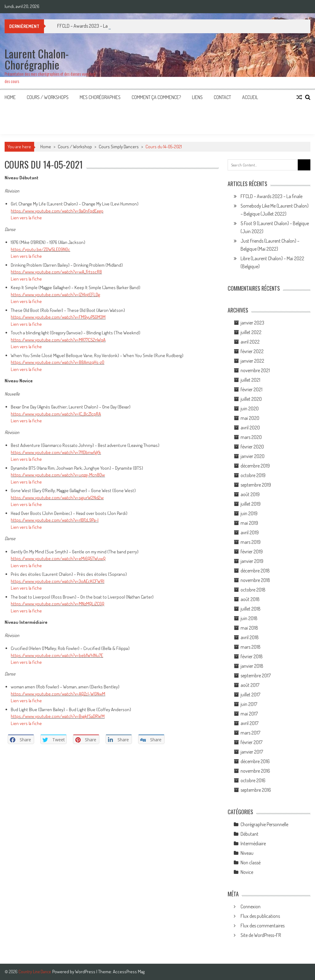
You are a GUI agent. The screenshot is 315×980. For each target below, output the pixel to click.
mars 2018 (251, 647)
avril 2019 (250, 532)
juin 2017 (249, 704)
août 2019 (250, 494)
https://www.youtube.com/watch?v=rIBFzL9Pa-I (55, 520)
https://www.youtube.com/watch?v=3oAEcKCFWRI (58, 581)
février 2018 (252, 656)
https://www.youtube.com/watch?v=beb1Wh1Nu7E (57, 655)
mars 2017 (250, 733)
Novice (247, 872)
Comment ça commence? (156, 97)
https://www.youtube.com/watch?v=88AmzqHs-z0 (58, 362)
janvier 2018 (252, 666)
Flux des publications (260, 916)
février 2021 (251, 389)
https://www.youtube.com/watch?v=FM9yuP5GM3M (58, 317)
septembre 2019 (256, 485)
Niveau (247, 853)
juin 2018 (249, 618)
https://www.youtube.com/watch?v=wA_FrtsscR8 (56, 272)
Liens (197, 97)
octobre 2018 (253, 590)
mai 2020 (250, 418)
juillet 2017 (250, 695)
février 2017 (251, 742)
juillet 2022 (251, 332)
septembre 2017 (256, 675)
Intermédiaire (253, 843)
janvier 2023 (252, 323)
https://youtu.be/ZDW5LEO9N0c (40, 249)
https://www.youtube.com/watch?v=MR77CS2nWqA (58, 340)
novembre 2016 (255, 771)
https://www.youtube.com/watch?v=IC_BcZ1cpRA (56, 414)
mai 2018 (249, 628)
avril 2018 (250, 637)
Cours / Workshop (75, 147)
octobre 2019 (253, 475)
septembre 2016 (256, 790)
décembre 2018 (255, 571)
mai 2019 (249, 523)
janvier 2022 (252, 361)
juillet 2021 (250, 380)
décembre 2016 (255, 761)
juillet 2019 (251, 504)
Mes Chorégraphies (100, 97)
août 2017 (250, 685)
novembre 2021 (255, 370)
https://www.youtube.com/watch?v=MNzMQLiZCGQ (58, 604)
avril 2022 (250, 342)
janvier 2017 (252, 752)
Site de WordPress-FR (261, 935)
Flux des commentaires (263, 926)
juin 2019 (249, 513)
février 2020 (252, 447)
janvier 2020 (253, 456)
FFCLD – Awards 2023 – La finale (271, 196)
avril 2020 (250, 428)
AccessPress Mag (129, 972)
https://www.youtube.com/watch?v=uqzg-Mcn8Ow (58, 475)
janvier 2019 (252, 561)
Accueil (250, 97)
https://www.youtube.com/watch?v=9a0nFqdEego (57, 211)
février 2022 (252, 351)
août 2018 (250, 599)
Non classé (251, 862)
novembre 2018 (255, 580)
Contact (222, 97)
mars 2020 (251, 437)
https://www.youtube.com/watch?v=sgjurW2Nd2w (57, 498)
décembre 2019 (255, 466)
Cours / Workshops (48, 97)
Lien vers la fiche (26, 218)
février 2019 (252, 552)
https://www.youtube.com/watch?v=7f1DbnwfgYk (56, 452)
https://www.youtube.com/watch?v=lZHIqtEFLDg (55, 295)
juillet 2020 (251, 399)
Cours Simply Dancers (119, 147)
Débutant (249, 834)
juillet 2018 (251, 609)
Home (10, 97)
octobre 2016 (253, 780)
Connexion (251, 906)
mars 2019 (251, 542)
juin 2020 (250, 408)
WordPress (86, 972)
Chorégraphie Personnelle (264, 824)
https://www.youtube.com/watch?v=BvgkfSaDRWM (58, 716)
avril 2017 (249, 723)
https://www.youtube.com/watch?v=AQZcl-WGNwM (58, 694)
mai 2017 (249, 714)
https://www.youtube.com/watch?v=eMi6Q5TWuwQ (58, 558)
